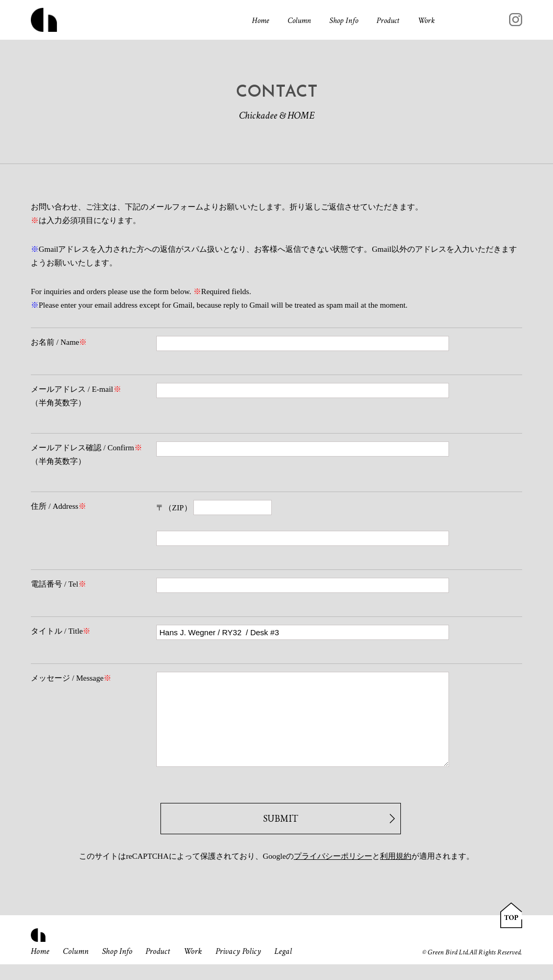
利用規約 (396, 872)
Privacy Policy (248, 967)
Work (426, 22)
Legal (295, 967)
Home (261, 22)
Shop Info (344, 22)
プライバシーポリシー (333, 872)
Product (388, 22)
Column (299, 22)
